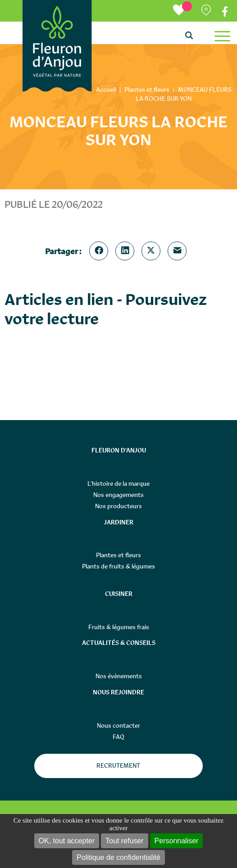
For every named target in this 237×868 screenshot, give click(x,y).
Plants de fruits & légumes (118, 566)
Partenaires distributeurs (207, 12)
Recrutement (118, 765)
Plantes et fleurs (118, 555)
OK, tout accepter (67, 841)
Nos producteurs (118, 506)
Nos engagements (118, 495)
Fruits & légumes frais (119, 627)
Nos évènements (119, 676)
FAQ (118, 737)
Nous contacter (118, 725)
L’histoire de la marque (118, 483)
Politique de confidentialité (118, 857)
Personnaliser (177, 841)
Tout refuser (124, 841)
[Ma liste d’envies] (183, 11)
